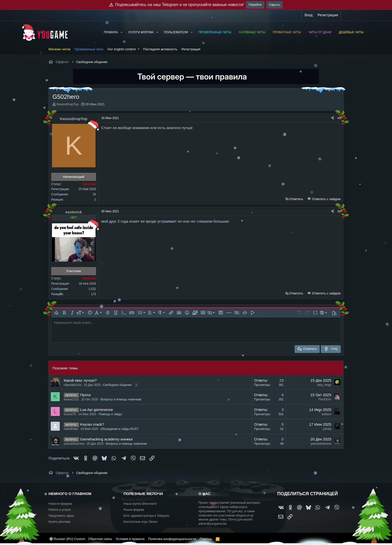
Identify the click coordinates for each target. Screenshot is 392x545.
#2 (339, 211)
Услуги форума (141, 32)
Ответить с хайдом (326, 199)
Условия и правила (130, 539)
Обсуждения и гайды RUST (119, 429)
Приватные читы (287, 32)
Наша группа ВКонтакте (140, 504)
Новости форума (60, 504)
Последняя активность (160, 49)
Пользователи (176, 32)
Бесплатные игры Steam (140, 522)
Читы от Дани (320, 32)
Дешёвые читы (351, 32)
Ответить (296, 199)
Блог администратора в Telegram (146, 516)
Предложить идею (61, 516)
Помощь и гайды (110, 414)
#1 (339, 118)
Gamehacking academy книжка (106, 439)
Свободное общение (117, 385)
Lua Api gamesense (96, 410)
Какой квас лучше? (80, 380)
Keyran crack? (92, 424)
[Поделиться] (332, 118)
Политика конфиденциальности (172, 539)
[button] (121, 32)
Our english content (122, 49)
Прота (85, 395)
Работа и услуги (60, 510)
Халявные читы (252, 32)
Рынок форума (134, 510)
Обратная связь (100, 539)
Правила (111, 32)
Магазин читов (59, 49)
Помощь (206, 539)
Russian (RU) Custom (67, 539)
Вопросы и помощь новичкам (121, 399)
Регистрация (191, 49)
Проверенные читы (215, 32)
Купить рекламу (59, 522)
